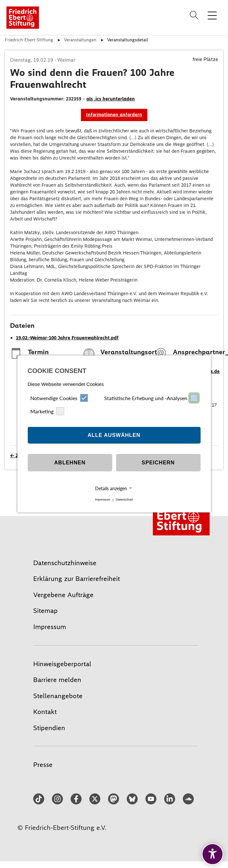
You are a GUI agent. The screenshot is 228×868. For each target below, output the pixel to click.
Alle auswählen (114, 435)
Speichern (158, 463)
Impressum (102, 500)
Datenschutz (124, 500)
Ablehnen (70, 463)
